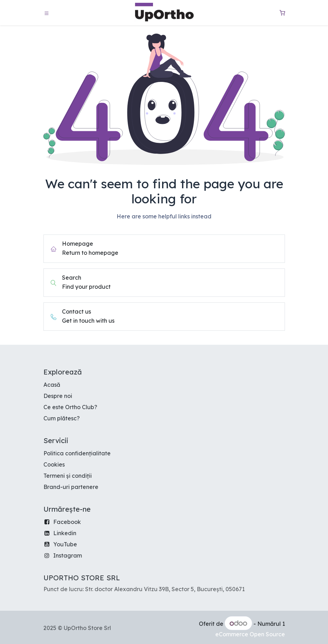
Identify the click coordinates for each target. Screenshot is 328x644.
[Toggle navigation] (47, 13)
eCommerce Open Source (250, 634)
